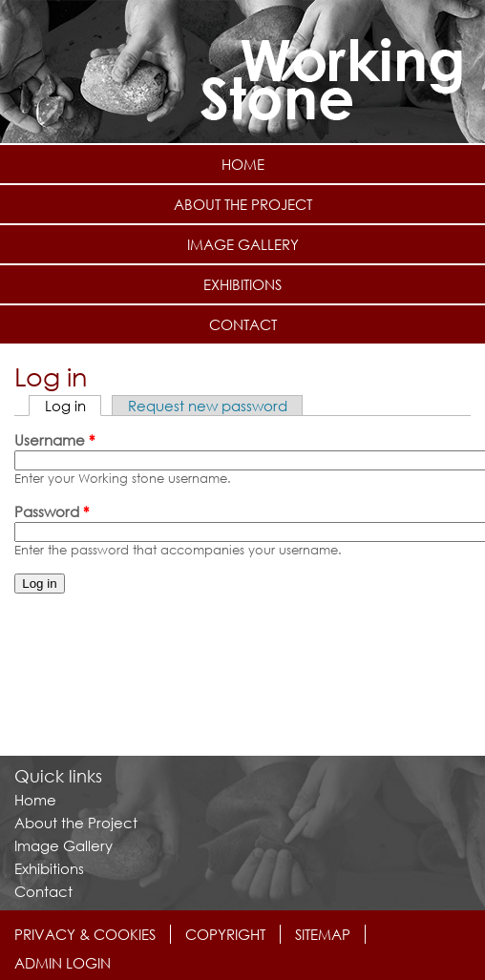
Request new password (208, 406)
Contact (243, 324)
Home (243, 164)
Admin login (63, 963)
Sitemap (323, 934)
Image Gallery (243, 244)
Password (52, 511)
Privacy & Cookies (85, 934)
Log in (73, 406)
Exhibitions (242, 284)
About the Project (243, 204)
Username (54, 440)
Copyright (225, 934)
